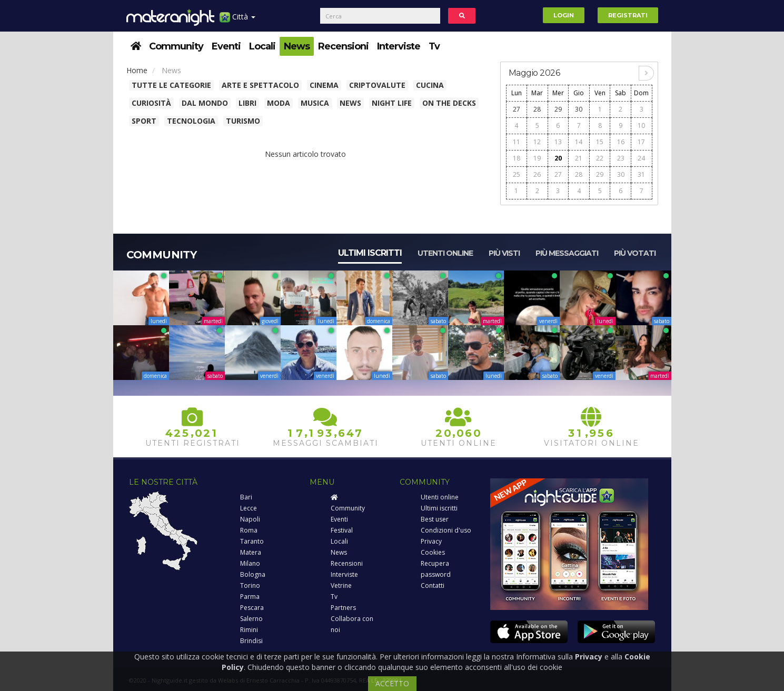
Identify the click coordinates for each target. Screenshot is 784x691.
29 (558, 109)
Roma (249, 530)
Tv (434, 46)
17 (641, 142)
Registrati (628, 15)
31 (641, 174)
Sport (144, 121)
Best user (435, 519)
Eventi (226, 46)
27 (517, 109)
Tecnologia (191, 121)
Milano (250, 563)
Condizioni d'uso (446, 530)
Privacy (431, 541)
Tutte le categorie (171, 85)
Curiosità (151, 103)
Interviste (399, 46)
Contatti (433, 585)
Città (237, 21)
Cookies (433, 552)
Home (137, 70)
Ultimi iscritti (370, 253)
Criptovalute (377, 85)
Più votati (635, 253)
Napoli (250, 519)
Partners (343, 608)
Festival (342, 530)
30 (579, 109)
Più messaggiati (567, 253)
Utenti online (445, 253)
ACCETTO (392, 683)
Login (564, 15)
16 (621, 142)
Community (176, 46)
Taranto (252, 541)
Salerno (251, 619)
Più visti (504, 253)
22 (600, 158)
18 (517, 158)
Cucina (430, 85)
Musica (315, 103)
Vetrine (341, 585)
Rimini (249, 630)
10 (641, 126)
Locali (262, 46)
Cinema (324, 85)
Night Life (392, 103)
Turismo (243, 121)
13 (558, 142)
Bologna (253, 574)
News (297, 46)
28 (537, 109)
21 (579, 158)
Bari (246, 497)
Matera (251, 552)
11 (517, 142)
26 (537, 174)
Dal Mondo (205, 103)
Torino (250, 585)
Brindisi (251, 641)
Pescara (252, 608)
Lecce (249, 508)
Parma (250, 597)
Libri (247, 103)
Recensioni (343, 46)
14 (579, 142)
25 (517, 174)
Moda (279, 103)
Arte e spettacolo (260, 85)
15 (600, 142)
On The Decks (449, 103)
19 (537, 158)
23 (621, 158)
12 (537, 142)
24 (641, 158)
